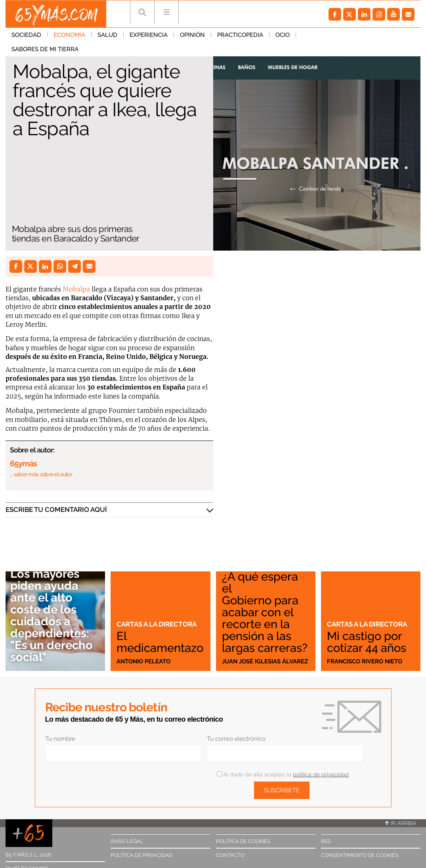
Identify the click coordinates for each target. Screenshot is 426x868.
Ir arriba (401, 823)
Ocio (283, 35)
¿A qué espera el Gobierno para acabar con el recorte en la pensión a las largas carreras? (265, 613)
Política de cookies (243, 841)
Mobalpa (76, 289)
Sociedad (26, 35)
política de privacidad (321, 774)
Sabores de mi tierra (335, 35)
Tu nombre (60, 739)
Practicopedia (240, 35)
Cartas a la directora (157, 625)
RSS (326, 841)
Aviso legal (127, 841)
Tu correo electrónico (236, 739)
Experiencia (149, 35)
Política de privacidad (141, 855)
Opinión (192, 35)
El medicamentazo (160, 642)
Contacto (230, 855)
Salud (107, 35)
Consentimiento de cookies (360, 855)
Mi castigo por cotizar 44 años (367, 642)
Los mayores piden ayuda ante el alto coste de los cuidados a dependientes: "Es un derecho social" (52, 616)
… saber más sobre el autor (41, 474)
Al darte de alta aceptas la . (283, 774)
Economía (69, 35)
